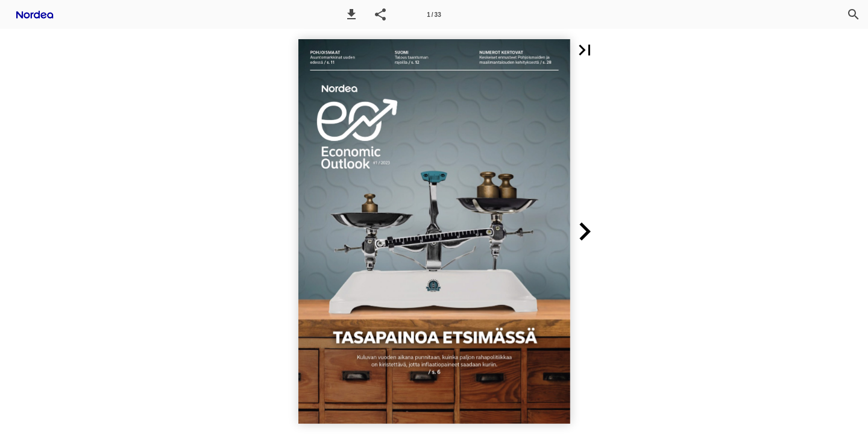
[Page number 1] (434, 14)
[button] (351, 14)
